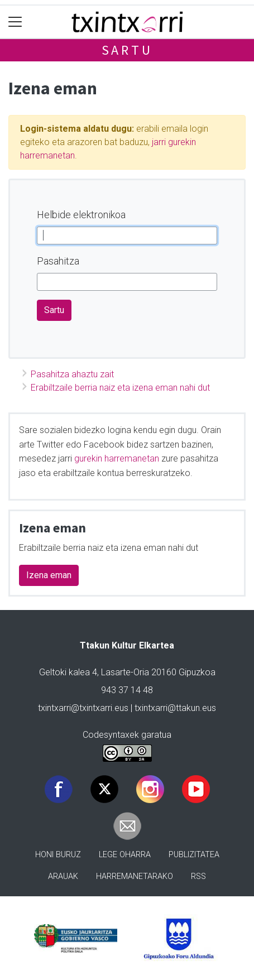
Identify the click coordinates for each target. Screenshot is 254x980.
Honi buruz (58, 855)
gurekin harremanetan (117, 458)
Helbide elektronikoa (81, 215)
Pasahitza (58, 261)
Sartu (127, 50)
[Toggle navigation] (15, 22)
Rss (198, 876)
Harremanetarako (135, 876)
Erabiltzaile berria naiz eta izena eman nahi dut (120, 388)
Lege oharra (125, 855)
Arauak (63, 876)
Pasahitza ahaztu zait (72, 374)
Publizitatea (194, 855)
